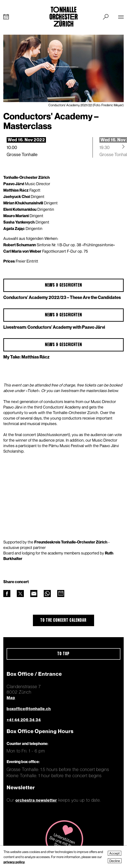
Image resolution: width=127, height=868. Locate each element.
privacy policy (14, 862)
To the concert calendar (64, 620)
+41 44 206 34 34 (24, 720)
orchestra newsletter (36, 800)
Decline (115, 861)
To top (64, 654)
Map (11, 698)
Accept (115, 853)
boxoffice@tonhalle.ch (29, 709)
